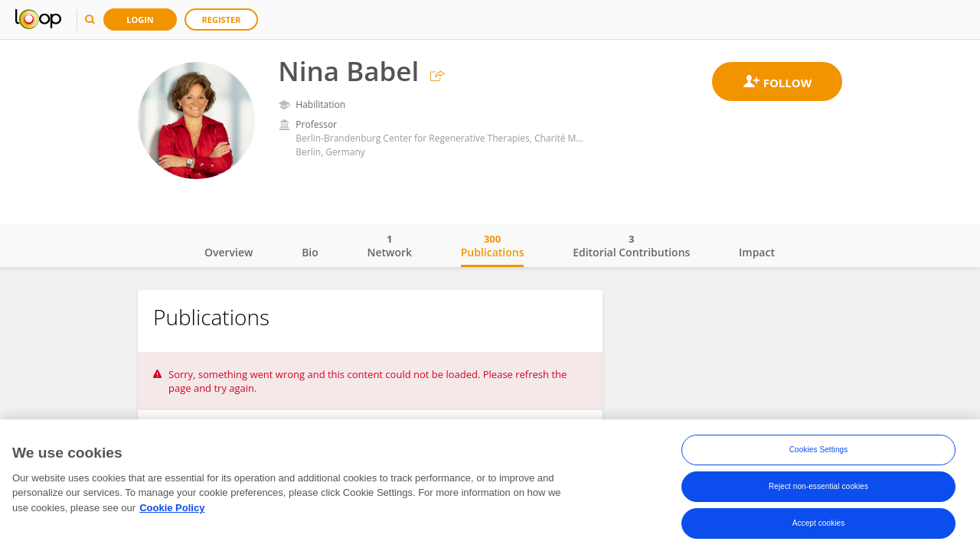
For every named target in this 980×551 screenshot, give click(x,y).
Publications (493, 246)
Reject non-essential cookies (818, 488)
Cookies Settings (819, 451)
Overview (229, 252)
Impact (757, 252)
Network (389, 246)
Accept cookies (819, 525)
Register (222, 20)
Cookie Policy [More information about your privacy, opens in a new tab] (172, 509)
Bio (310, 252)
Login (140, 20)
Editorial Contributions (631, 246)
